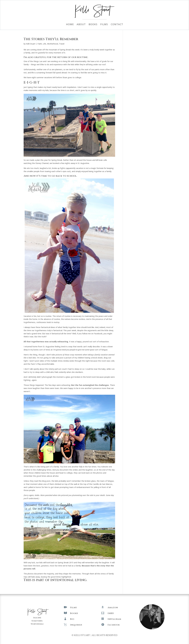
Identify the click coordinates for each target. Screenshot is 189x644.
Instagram (114, 619)
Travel (62, 44)
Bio (72, 619)
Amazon (113, 608)
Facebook (114, 625)
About (81, 25)
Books (93, 25)
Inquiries (76, 625)
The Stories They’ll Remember (51, 39)
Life (44, 44)
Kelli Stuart (31, 44)
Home (70, 25)
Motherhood (53, 44)
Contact (117, 25)
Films (104, 25)
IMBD (111, 613)
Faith (40, 44)
